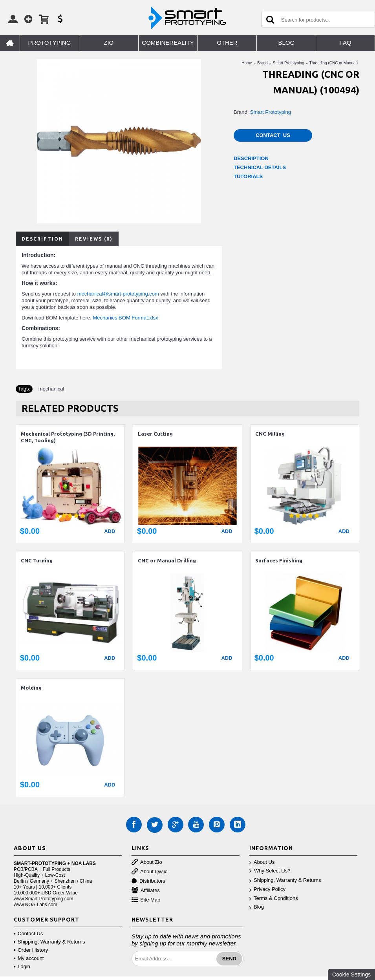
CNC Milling (270, 434)
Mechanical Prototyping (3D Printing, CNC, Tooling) (68, 437)
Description (42, 239)
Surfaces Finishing (279, 560)
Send (229, 959)
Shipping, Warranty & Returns (285, 881)
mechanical (51, 389)
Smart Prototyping (271, 112)
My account (29, 958)
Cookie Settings (351, 975)
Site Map (146, 900)
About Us (262, 862)
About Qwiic (149, 872)
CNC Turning (37, 560)
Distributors (148, 881)
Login (22, 966)
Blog (257, 907)
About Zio (147, 862)
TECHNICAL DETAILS (260, 167)
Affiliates (146, 891)
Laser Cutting (155, 434)
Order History (31, 950)
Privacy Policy (267, 890)
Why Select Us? (270, 871)
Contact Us (273, 135)
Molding (31, 688)
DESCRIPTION (251, 158)
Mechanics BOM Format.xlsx (125, 318)
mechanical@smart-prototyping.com (118, 294)
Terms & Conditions (274, 899)
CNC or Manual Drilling (167, 560)
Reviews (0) (94, 239)
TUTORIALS (248, 176)
